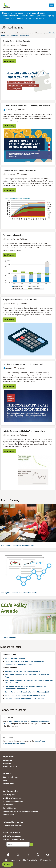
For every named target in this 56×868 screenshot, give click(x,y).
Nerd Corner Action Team (18, 721)
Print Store (7, 763)
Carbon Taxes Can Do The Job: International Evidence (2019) (27, 692)
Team (5, 780)
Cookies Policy (9, 815)
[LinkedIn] (28, 855)
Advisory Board (9, 784)
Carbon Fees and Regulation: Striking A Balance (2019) (25, 695)
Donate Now (8, 760)
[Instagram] (38, 855)
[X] (18, 855)
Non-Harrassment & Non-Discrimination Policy (21, 811)
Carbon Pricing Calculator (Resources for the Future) (25, 661)
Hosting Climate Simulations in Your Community (19, 593)
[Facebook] (8, 855)
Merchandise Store (10, 767)
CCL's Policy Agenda (8, 637)
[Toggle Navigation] (52, 5)
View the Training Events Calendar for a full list (28, 34)
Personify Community (43, 860)
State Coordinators (10, 777)
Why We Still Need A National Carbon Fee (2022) (22, 671)
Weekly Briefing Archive (12, 798)
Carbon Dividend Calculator (15, 658)
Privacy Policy (8, 805)
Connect (7, 773)
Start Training (9, 61)
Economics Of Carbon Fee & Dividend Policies (18, 545)
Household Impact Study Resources (18, 665)
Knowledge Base (9, 795)
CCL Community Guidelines (13, 801)
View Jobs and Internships (13, 826)
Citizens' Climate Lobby (12, 836)
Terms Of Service (9, 808)
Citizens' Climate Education (13, 839)
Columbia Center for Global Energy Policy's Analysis (24, 698)
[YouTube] (48, 855)
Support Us (8, 756)
